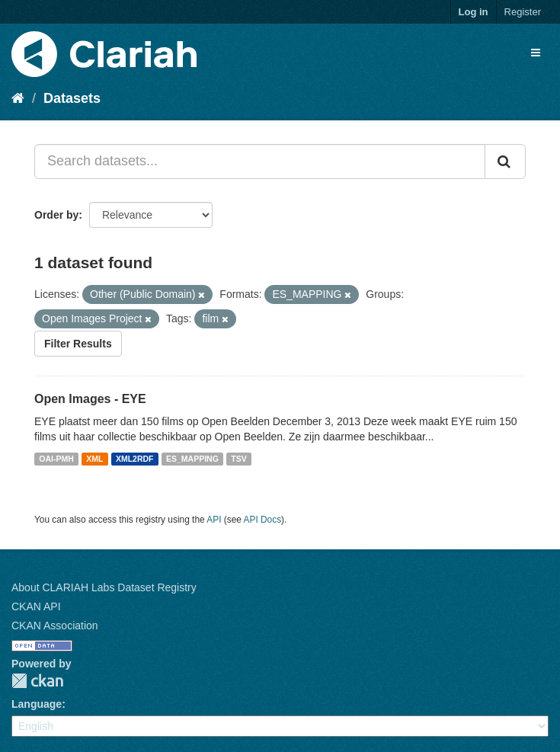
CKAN (37, 681)
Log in (474, 12)
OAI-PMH (56, 459)
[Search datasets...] (260, 162)
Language (37, 704)
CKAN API (36, 606)
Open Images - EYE (90, 399)
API (214, 520)
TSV (238, 459)
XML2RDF (135, 459)
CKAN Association (55, 626)
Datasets (72, 98)
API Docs (263, 520)
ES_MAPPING (192, 459)
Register (523, 12)
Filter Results (78, 344)
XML (94, 459)
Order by (56, 215)
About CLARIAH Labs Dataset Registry (104, 587)
